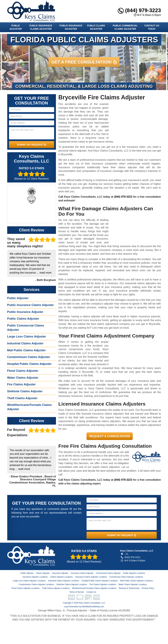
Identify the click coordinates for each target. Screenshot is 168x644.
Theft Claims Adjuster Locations (56, 588)
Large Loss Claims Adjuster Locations (29, 581)
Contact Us (91, 592)
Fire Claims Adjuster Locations (103, 584)
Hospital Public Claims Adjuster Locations (100, 581)
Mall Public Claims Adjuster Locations (137, 581)
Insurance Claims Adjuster (82, 573)
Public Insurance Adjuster (71, 27)
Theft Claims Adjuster (22, 398)
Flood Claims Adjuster (23, 371)
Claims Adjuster (43, 573)
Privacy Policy (148, 588)
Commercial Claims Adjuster (108, 573)
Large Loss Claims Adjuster (27, 337)
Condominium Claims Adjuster (29, 357)
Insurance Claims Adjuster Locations (91, 577)
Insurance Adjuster (60, 573)
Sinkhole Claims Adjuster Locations (72, 584)
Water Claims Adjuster (23, 378)
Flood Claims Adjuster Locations (25, 588)
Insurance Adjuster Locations (35, 577)
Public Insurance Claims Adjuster (41, 27)
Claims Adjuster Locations (62, 577)
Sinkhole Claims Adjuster (25, 391)
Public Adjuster (16, 27)
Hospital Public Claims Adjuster (29, 364)
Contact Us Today (152, 27)
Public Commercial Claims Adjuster (125, 27)
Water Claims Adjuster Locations (133, 584)
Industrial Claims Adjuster (25, 343)
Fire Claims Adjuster (21, 384)
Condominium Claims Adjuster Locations (36, 584)
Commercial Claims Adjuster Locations (126, 577)
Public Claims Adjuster (96, 27)
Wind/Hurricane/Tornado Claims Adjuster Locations (94, 588)
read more (46, 273)
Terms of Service (77, 592)
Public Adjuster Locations (134, 573)
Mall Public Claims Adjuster (26, 350)
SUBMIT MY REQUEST (32, 145)
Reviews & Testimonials (129, 588)
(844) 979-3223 (139, 10)
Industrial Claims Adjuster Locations (64, 581)
